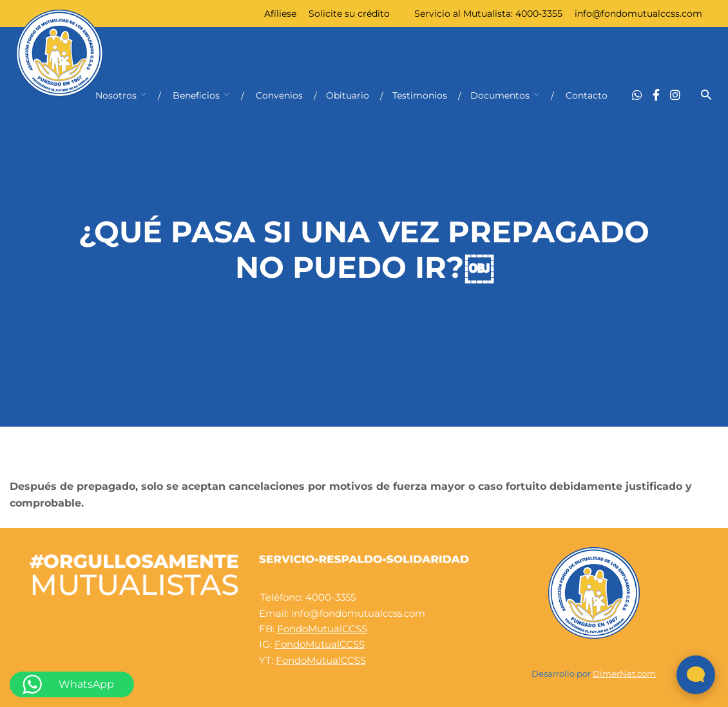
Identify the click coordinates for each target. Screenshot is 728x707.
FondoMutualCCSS (322, 629)
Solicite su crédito (349, 14)
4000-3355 (539, 14)
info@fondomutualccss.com (638, 14)
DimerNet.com (624, 674)
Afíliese (280, 14)
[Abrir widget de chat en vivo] (696, 675)
